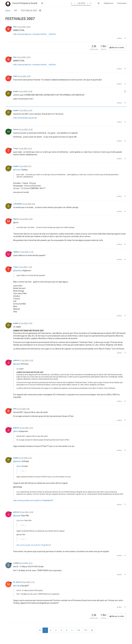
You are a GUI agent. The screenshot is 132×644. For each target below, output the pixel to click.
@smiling (17, 586)
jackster (16, 360)
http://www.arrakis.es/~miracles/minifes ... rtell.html (35, 34)
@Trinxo (17, 170)
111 (86, 630)
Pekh (15, 76)
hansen (16, 129)
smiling (16, 563)
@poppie (17, 364)
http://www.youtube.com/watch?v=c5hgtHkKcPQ (33, 500)
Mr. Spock (17, 582)
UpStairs (16, 252)
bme (15, 27)
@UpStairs (18, 271)
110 (78, 630)
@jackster (17, 461)
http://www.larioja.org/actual (25, 118)
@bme (16, 431)
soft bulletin (18, 204)
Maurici (16, 219)
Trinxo (16, 148)
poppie (16, 91)
